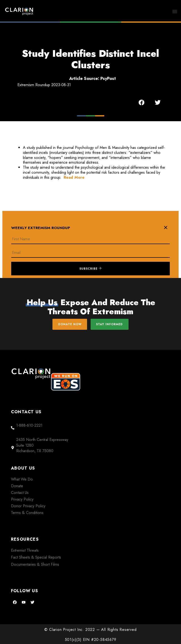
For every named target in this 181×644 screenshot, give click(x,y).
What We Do (22, 479)
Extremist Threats (25, 550)
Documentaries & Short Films (35, 564)
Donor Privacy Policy (28, 506)
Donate (17, 486)
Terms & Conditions (27, 513)
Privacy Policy (22, 499)
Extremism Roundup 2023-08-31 (44, 85)
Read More (74, 177)
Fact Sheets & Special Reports (36, 557)
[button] (175, 11)
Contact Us (20, 492)
